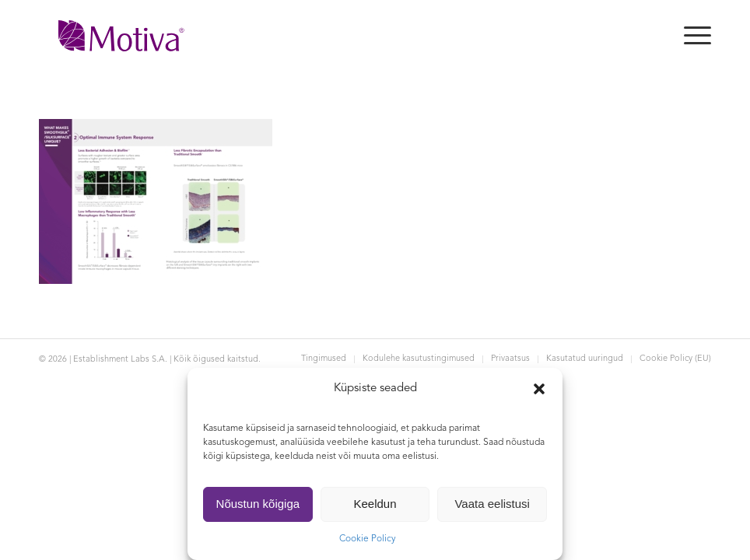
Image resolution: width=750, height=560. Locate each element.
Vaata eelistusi (492, 504)
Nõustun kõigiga (258, 504)
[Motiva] (121, 36)
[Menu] (690, 36)
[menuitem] (690, 36)
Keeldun (375, 504)
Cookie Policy (368, 539)
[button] (539, 389)
